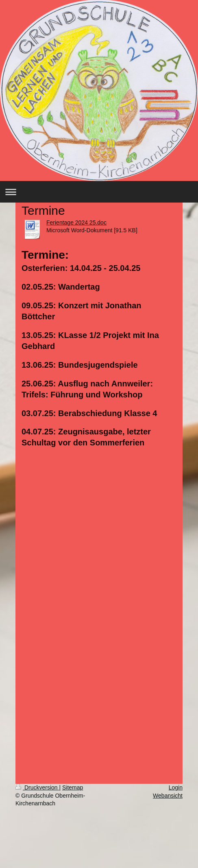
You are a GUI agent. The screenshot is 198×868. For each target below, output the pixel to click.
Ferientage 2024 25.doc (76, 222)
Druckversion (37, 787)
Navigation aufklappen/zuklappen (99, 192)
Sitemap (73, 787)
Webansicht (168, 796)
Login (176, 787)
